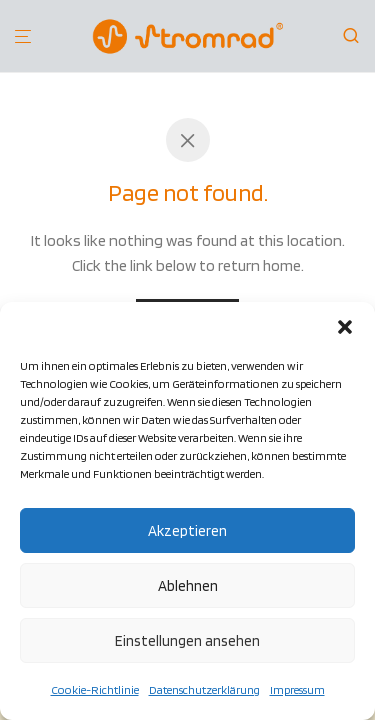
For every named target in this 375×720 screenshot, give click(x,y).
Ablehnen (188, 586)
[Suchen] (357, 36)
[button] (345, 327)
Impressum (297, 689)
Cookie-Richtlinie (95, 689)
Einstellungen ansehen (187, 641)
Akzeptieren (187, 531)
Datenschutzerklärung (204, 689)
